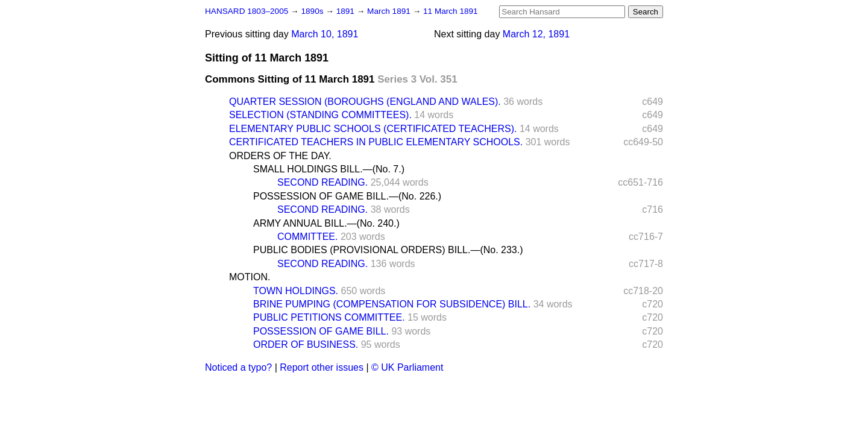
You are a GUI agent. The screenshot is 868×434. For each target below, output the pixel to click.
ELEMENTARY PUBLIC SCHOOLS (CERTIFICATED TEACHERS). (373, 129)
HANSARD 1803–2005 (247, 11)
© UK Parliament (407, 367)
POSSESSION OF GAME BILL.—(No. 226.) (347, 196)
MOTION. (250, 277)
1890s (313, 11)
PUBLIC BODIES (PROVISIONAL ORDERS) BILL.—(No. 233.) (388, 250)
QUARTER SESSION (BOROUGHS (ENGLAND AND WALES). (365, 102)
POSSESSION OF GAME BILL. (321, 331)
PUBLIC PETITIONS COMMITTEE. (329, 317)
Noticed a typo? (238, 367)
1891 (347, 11)
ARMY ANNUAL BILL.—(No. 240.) (326, 223)
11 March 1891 (451, 11)
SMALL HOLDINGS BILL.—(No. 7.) (329, 169)
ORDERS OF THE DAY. (280, 156)
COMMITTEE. (307, 237)
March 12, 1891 (536, 34)
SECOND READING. (322, 182)
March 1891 (390, 11)
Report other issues (322, 367)
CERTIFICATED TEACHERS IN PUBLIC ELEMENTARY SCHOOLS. (376, 142)
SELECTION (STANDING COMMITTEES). (320, 115)
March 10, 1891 (325, 34)
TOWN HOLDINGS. (296, 291)
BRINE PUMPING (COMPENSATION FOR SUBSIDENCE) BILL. (392, 304)
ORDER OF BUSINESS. (306, 344)
